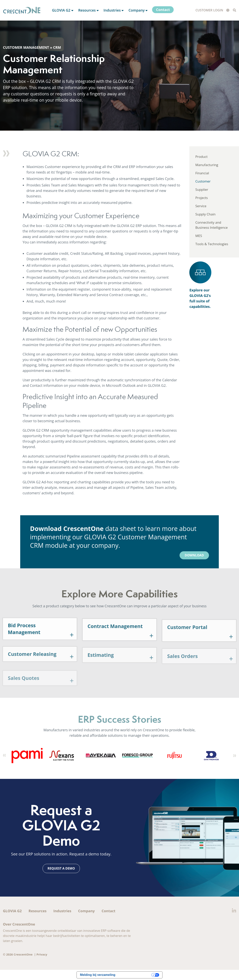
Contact (109, 911)
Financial (202, 173)
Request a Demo (61, 868)
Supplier (202, 189)
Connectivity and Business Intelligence (211, 225)
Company (86, 911)
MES (199, 236)
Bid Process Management (24, 644)
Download (194, 555)
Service (201, 206)
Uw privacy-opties (135, 975)
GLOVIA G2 (12, 911)
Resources (38, 911)
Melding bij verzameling (98, 975)
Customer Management (26, 47)
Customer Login (209, 10)
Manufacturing (207, 165)
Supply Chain (205, 214)
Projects (202, 198)
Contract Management (115, 643)
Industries (62, 911)
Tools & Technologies (212, 244)
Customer (203, 181)
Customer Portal (187, 644)
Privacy (42, 954)
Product (201, 157)
